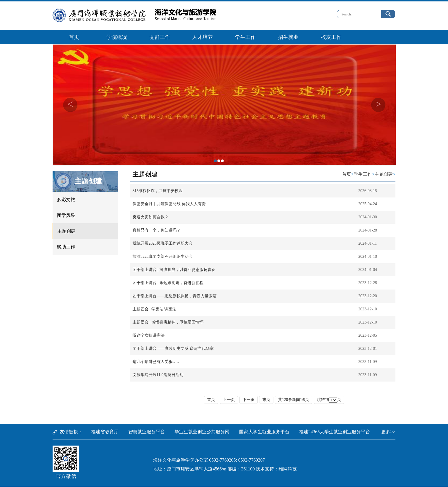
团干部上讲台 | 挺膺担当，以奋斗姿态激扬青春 (174, 270)
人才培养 (203, 37)
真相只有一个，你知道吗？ (157, 230)
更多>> (388, 432)
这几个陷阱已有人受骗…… (157, 362)
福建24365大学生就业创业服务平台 (335, 432)
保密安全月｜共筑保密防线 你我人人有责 (169, 204)
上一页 (229, 400)
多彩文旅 (66, 200)
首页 (74, 37)
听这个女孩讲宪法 (149, 335)
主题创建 (88, 181)
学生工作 (245, 37)
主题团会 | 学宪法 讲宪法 (154, 309)
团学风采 (66, 215)
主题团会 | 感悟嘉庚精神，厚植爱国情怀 (168, 322)
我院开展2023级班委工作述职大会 (163, 243)
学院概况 (117, 37)
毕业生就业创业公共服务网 (202, 432)
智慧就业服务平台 (147, 432)
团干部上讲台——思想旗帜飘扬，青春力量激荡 (175, 296)
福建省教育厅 (105, 432)
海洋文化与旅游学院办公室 (181, 460)
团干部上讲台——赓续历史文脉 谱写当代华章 (173, 349)
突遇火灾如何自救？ (151, 217)
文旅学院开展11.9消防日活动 (158, 375)
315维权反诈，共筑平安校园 (158, 191)
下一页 (249, 400)
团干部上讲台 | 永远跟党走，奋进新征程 (168, 283)
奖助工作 (66, 247)
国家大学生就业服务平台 (264, 432)
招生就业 (288, 37)
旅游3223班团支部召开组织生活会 (163, 257)
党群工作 (160, 37)
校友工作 (331, 37)
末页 (266, 400)
